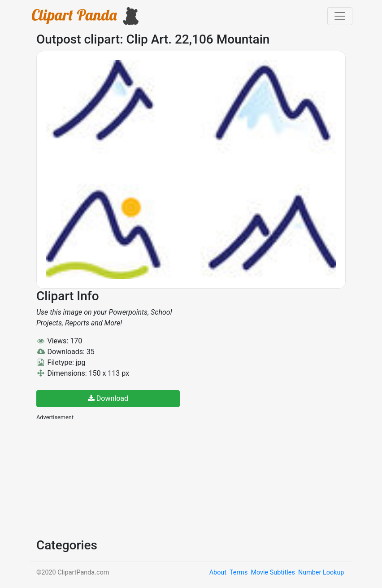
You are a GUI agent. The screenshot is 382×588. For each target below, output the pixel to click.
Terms (239, 573)
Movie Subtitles (273, 573)
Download (108, 398)
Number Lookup (321, 573)
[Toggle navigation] (340, 16)
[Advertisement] (104, 478)
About (218, 573)
